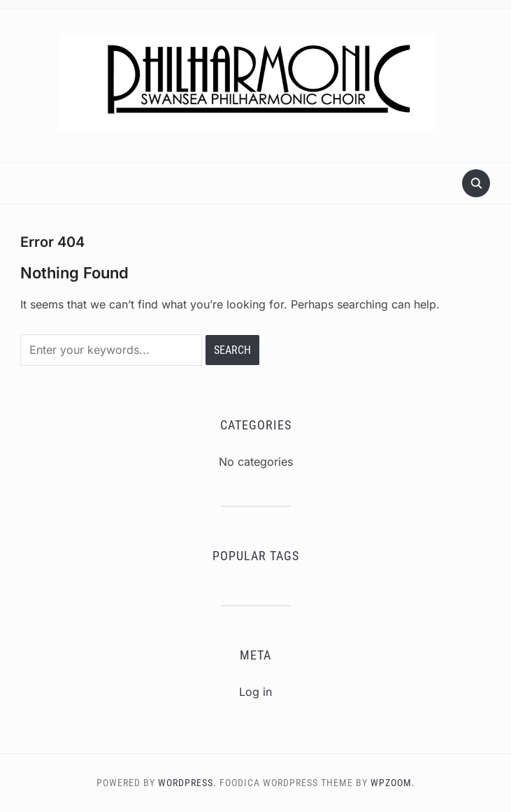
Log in (255, 692)
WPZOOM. (393, 783)
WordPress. (187, 783)
